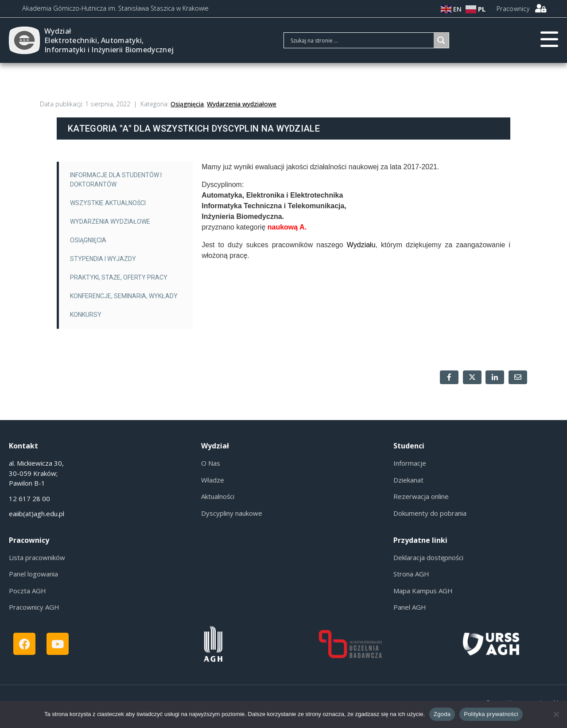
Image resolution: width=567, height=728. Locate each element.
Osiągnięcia (187, 104)
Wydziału (361, 245)
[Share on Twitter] (472, 377)
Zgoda (442, 714)
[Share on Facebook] (449, 377)
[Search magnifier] (441, 40)
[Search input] (361, 40)
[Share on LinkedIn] (495, 377)
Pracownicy (513, 9)
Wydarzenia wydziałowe (242, 104)
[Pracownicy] (540, 8)
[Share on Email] (518, 377)
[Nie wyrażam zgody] (556, 714)
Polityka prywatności (491, 714)
